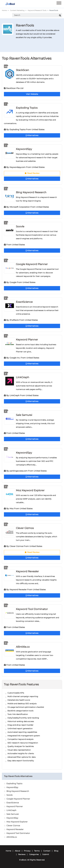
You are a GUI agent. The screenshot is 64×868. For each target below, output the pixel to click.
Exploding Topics (27, 108)
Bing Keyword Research (31, 192)
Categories (34, 854)
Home (4, 10)
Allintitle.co (23, 647)
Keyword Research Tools (37, 10)
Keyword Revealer (27, 571)
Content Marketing (17, 10)
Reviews (22, 854)
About (18, 851)
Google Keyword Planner (32, 264)
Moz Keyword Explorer (30, 490)
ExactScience (24, 302)
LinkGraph (23, 377)
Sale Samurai (24, 415)
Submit (46, 854)
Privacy (27, 851)
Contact (47, 851)
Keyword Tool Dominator (32, 609)
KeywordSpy (24, 149)
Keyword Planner (27, 340)
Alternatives (32, 135)
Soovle (20, 226)
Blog (56, 851)
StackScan (23, 70)
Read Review (32, 173)
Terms (37, 851)
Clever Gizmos (25, 528)
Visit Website (32, 94)
